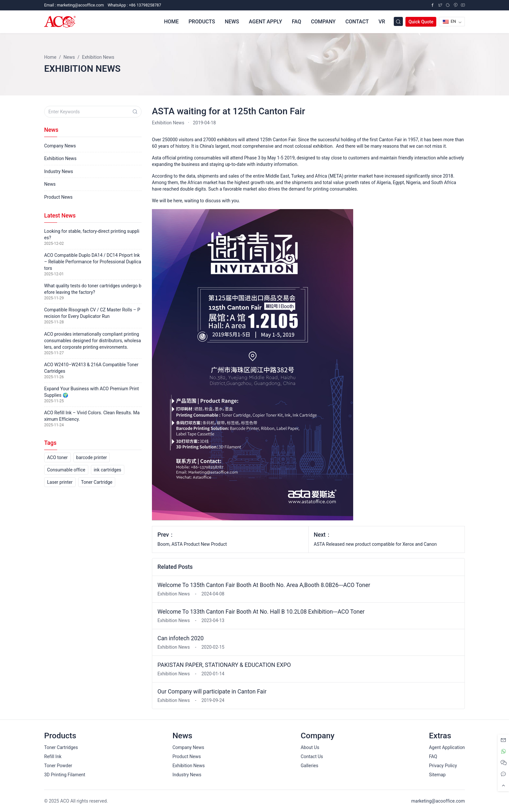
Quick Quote (421, 22)
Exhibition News (168, 123)
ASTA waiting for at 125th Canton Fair (229, 111)
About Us (310, 747)
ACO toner (57, 457)
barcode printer (92, 457)
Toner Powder (58, 766)
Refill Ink (53, 756)
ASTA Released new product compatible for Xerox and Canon (375, 544)
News (50, 184)
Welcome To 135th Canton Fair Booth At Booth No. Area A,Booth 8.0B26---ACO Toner (264, 585)
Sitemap (437, 775)
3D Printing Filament (65, 775)
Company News (60, 146)
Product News (58, 197)
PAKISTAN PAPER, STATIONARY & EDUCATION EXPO (224, 665)
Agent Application (447, 747)
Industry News (59, 171)
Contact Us (312, 756)
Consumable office (66, 470)
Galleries (309, 766)
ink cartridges (108, 470)
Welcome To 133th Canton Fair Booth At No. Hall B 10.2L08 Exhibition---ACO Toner (261, 612)
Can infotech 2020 (180, 638)
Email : (74, 5)
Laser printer (60, 482)
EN (449, 21)
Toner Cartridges (61, 747)
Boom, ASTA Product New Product (192, 544)
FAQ (433, 756)
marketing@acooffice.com (438, 801)
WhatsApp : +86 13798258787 (134, 5)
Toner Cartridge (97, 482)
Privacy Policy (443, 766)
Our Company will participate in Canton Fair (212, 692)
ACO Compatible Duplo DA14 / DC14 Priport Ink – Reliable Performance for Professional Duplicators (93, 262)
